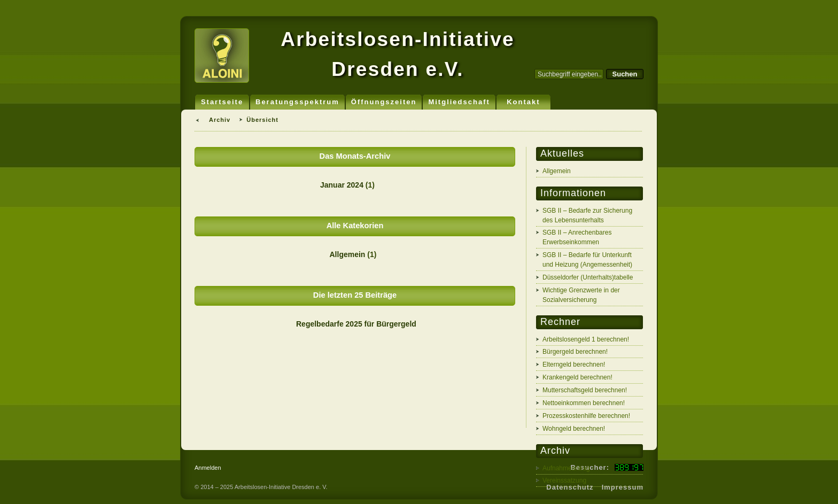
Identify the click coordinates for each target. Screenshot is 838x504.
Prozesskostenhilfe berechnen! (586, 416)
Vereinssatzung (564, 480)
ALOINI (222, 56)
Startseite (222, 102)
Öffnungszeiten (384, 102)
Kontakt (523, 102)
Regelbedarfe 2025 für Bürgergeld (356, 324)
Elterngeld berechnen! (574, 365)
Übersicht (262, 120)
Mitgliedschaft (459, 102)
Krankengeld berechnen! (577, 377)
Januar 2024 (342, 185)
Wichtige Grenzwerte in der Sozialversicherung (581, 295)
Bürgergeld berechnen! (575, 352)
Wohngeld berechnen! (574, 429)
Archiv (220, 120)
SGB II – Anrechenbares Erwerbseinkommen (577, 237)
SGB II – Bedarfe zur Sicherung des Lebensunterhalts (587, 215)
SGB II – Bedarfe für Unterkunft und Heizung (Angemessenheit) (587, 260)
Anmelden (208, 468)
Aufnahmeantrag (566, 468)
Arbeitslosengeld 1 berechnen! (586, 339)
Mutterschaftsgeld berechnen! (585, 390)
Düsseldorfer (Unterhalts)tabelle (588, 277)
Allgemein (348, 254)
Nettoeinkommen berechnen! (584, 403)
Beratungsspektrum (297, 102)
